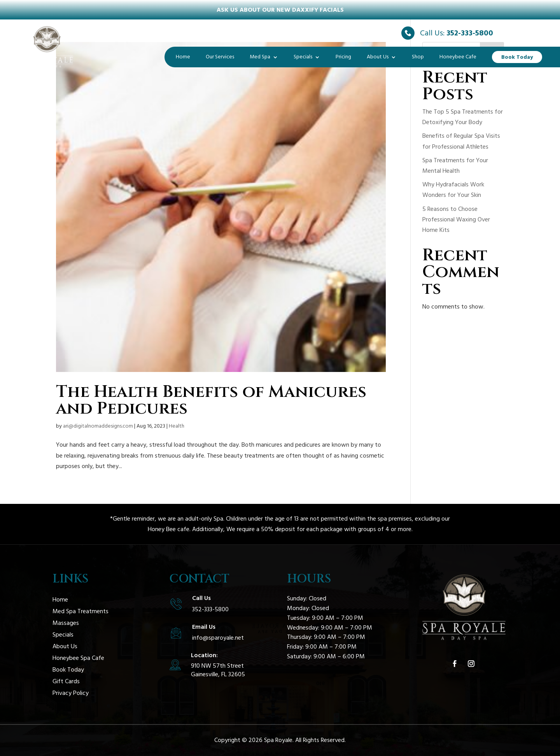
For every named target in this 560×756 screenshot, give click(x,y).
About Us (378, 57)
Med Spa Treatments (80, 612)
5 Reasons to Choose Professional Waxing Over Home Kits (456, 219)
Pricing (343, 57)
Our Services (220, 57)
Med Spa (260, 57)
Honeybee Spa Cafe (78, 659)
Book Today (517, 57)
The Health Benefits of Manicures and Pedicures (211, 400)
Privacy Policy (71, 694)
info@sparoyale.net (218, 638)
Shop (418, 57)
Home (183, 57)
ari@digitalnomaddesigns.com (98, 426)
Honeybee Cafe (458, 57)
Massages (66, 624)
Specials (303, 57)
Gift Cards (66, 682)
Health (177, 426)
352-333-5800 (470, 33)
